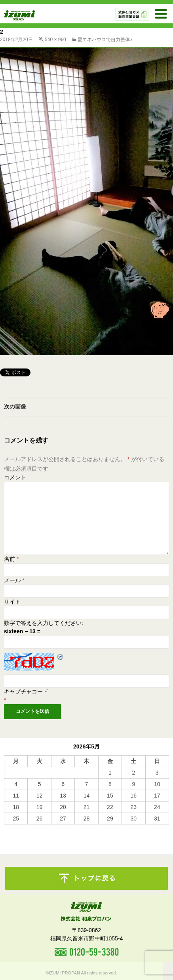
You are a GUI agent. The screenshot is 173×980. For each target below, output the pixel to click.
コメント (15, 477)
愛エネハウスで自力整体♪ (105, 40)
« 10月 (12, 828)
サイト (12, 602)
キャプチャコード (26, 691)
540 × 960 (55, 40)
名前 (11, 559)
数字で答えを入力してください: (44, 623)
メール (14, 580)
